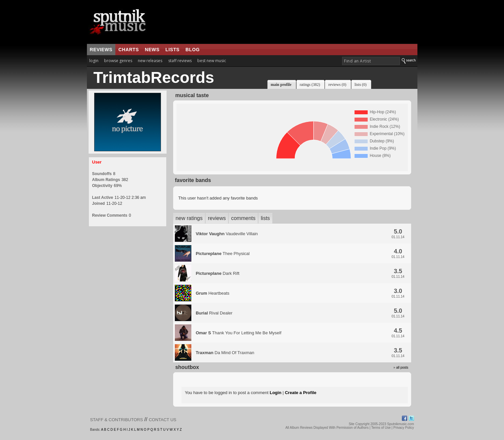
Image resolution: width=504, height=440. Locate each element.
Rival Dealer (214, 313)
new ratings (189, 218)
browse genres (118, 61)
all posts (402, 367)
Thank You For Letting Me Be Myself (238, 333)
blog (193, 50)
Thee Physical (223, 254)
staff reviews (180, 61)
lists (173, 50)
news (152, 50)
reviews (101, 50)
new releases (150, 61)
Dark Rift (217, 273)
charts (129, 50)
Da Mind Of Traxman (225, 353)
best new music (212, 61)
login (94, 61)
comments (243, 218)
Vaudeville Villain (227, 234)
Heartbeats (213, 293)
